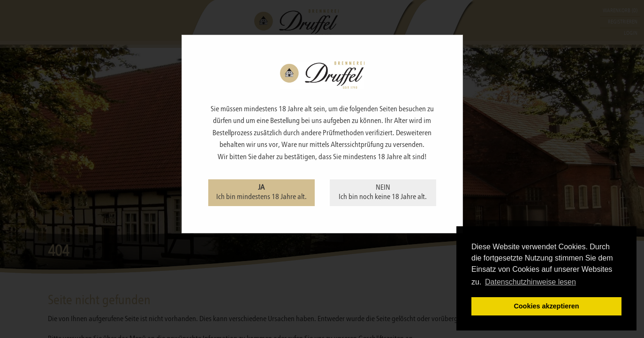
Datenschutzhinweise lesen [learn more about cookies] (530, 282)
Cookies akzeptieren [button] (546, 306)
